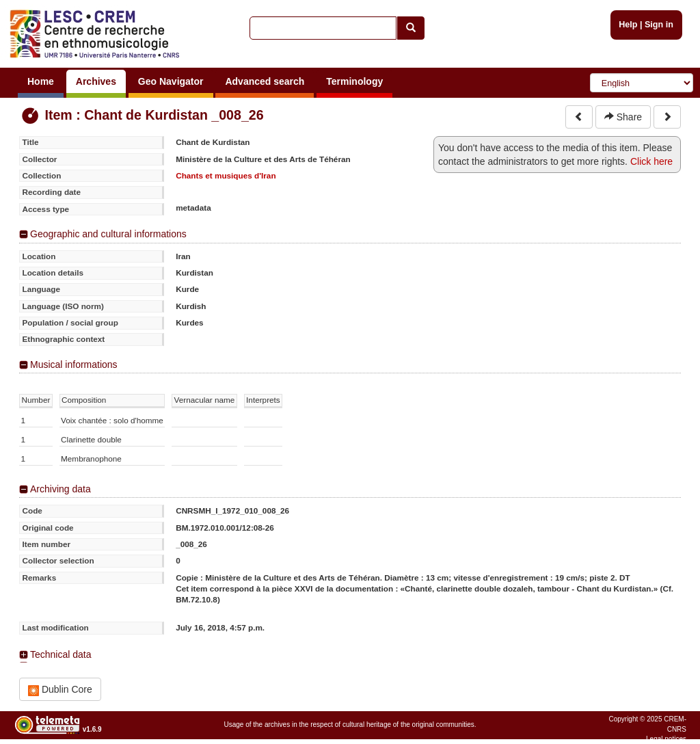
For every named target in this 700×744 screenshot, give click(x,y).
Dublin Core (60, 690)
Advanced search (265, 81)
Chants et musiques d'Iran (226, 175)
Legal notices (666, 739)
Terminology (354, 81)
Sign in (659, 25)
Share (623, 117)
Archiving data (60, 489)
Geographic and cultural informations (108, 234)
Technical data (61, 654)
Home (41, 81)
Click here (651, 161)
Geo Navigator (171, 81)
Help (628, 25)
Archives (96, 81)
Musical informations (74, 364)
